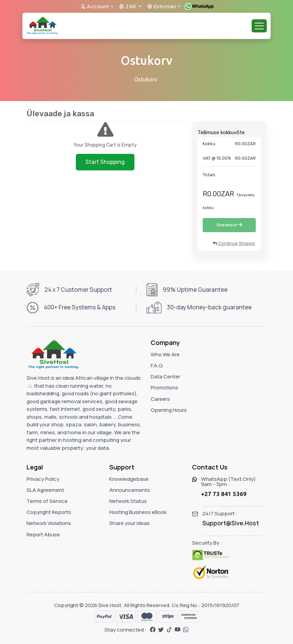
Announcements (130, 490)
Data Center (165, 377)
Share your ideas (129, 523)
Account (95, 6)
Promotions (164, 388)
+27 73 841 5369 (224, 494)
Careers (160, 399)
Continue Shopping (234, 243)
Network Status (128, 501)
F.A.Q (157, 365)
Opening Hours (169, 410)
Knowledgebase (129, 479)
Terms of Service (47, 501)
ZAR (128, 6)
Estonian (162, 6)
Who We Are (165, 354)
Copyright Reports (49, 512)
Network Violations (49, 523)
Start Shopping (105, 162)
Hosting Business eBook (138, 512)
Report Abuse (43, 534)
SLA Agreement (45, 490)
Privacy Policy (43, 479)
